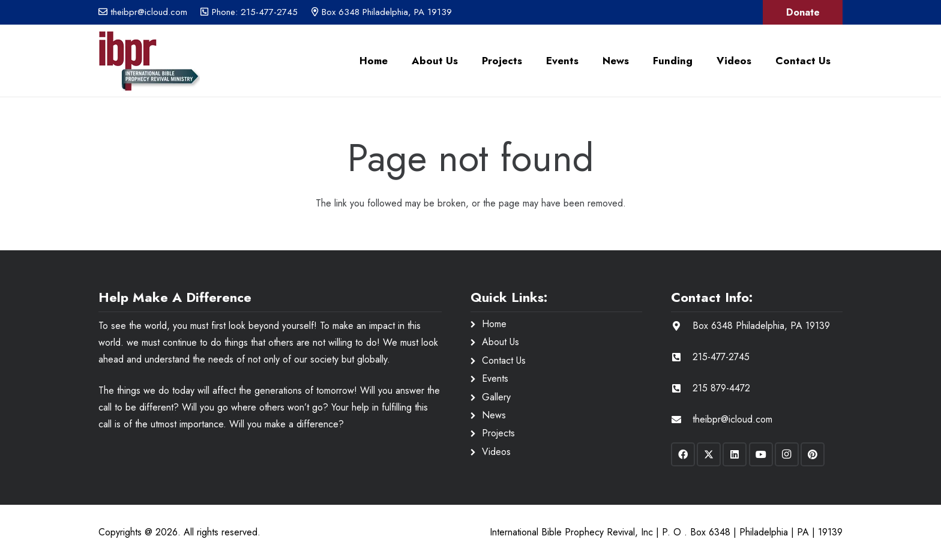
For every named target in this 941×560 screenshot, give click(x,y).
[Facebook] (683, 454)
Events (495, 378)
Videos (496, 452)
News (494, 415)
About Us (501, 342)
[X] (709, 454)
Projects (498, 433)
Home (494, 324)
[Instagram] (787, 454)
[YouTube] (761, 454)
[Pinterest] (813, 454)
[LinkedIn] (735, 454)
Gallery (496, 397)
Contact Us (504, 360)
